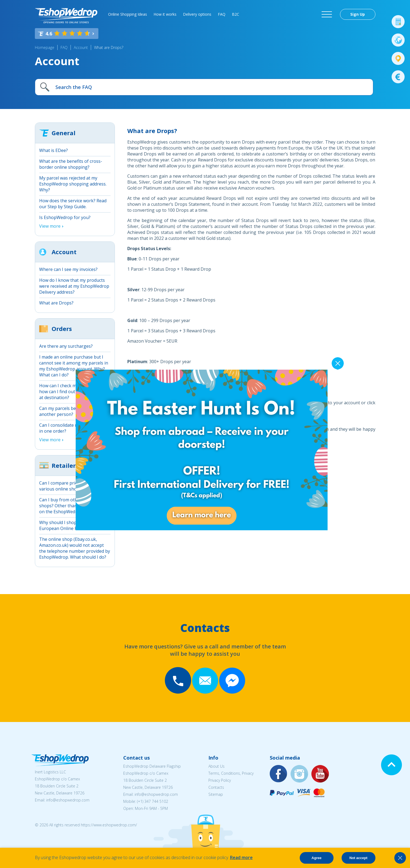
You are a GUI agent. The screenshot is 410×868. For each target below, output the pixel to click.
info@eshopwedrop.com (68, 800)
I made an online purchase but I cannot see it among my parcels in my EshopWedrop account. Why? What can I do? (74, 366)
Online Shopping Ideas (128, 14)
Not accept (358, 858)
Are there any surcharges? (66, 346)
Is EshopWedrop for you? (65, 217)
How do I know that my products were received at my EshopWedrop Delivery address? (74, 286)
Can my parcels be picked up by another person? (71, 411)
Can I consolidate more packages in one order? (73, 428)
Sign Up (358, 14)
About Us (216, 766)
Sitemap (216, 794)
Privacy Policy (220, 780)
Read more (241, 857)
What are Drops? (109, 47)
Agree (317, 858)
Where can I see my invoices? (68, 269)
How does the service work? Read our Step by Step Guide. (73, 204)
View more (50, 226)
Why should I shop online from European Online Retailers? (70, 525)
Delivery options (197, 14)
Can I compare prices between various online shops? (70, 486)
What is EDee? (54, 150)
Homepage (45, 47)
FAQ (222, 14)
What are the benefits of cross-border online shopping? (71, 164)
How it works (165, 14)
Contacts (216, 787)
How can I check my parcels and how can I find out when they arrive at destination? (75, 392)
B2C (236, 14)
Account (81, 47)
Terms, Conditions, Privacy (231, 773)
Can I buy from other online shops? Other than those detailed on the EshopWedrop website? (73, 506)
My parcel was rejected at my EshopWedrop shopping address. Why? (73, 184)
